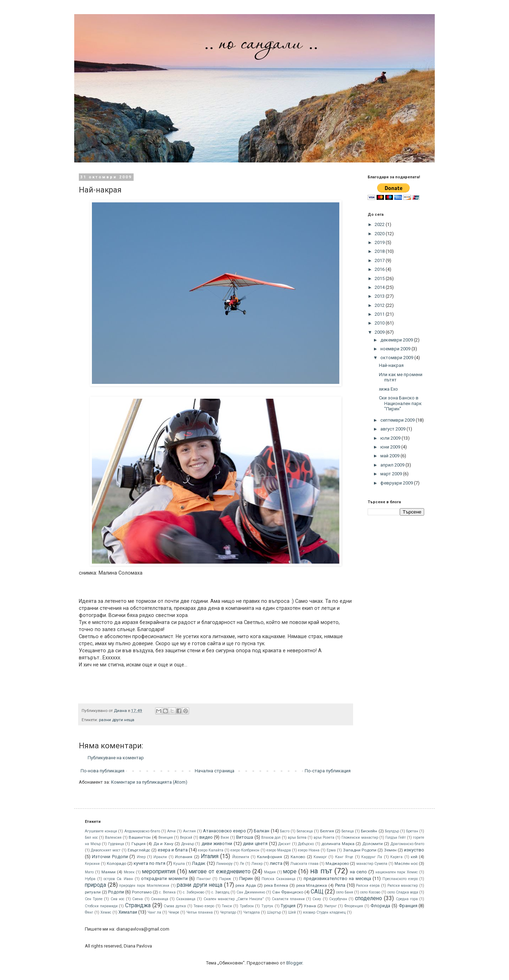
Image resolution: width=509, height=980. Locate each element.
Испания (184, 857)
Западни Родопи (360, 850)
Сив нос (118, 899)
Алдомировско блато (142, 831)
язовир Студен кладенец (324, 912)
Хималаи (128, 912)
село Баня (345, 892)
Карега (396, 857)
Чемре (174, 912)
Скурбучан (338, 899)
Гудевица (116, 844)
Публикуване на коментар (116, 758)
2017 (380, 260)
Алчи (171, 831)
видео (206, 837)
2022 (380, 224)
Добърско (306, 844)
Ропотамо (142, 892)
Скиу (317, 899)
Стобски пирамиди (101, 906)
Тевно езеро (204, 906)
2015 (380, 278)
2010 (380, 323)
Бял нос (91, 838)
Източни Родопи (110, 857)
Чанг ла (154, 912)
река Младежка (312, 885)
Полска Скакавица (279, 879)
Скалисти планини (288, 899)
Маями (109, 872)
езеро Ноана (309, 850)
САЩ (317, 892)
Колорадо (116, 863)
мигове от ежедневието (220, 872)
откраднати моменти (164, 878)
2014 (380, 287)
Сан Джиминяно (251, 892)
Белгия (327, 831)
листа (276, 863)
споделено (368, 898)
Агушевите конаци (101, 831)
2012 (380, 305)
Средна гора (407, 899)
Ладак (199, 863)
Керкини (92, 864)
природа (95, 885)
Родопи (116, 892)
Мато (89, 872)
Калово (298, 857)
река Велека (276, 885)
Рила (340, 885)
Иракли (160, 857)
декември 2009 (397, 340)
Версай (186, 838)
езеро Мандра (279, 850)
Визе (225, 838)
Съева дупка (175, 906)
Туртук (267, 906)
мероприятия (159, 872)
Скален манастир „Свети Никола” (234, 899)
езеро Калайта (211, 850)
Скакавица (186, 899)
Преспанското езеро (400, 879)
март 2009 (392, 474)
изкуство (414, 850)
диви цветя (255, 844)
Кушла (179, 864)
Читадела (251, 912)
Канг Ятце (344, 857)
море (290, 872)
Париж (225, 879)
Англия (189, 831)
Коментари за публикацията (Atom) (149, 782)
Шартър (274, 912)
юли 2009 (391, 438)
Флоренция (354, 906)
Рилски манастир (403, 886)
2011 (380, 314)
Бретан (412, 831)
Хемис (106, 912)
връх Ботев (297, 838)
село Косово (370, 892)
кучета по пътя (150, 863)
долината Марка (338, 844)
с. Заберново (194, 892)
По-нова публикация (103, 771)
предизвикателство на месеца (337, 878)
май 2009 (390, 456)
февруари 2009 (397, 483)
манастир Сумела (372, 864)
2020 (380, 234)
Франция (408, 906)
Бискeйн (369, 831)
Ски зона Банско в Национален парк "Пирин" (400, 403)
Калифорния (270, 857)
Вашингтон (140, 837)
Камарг (320, 857)
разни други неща (117, 720)
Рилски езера (368, 886)
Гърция (139, 844)
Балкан (262, 831)
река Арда (246, 885)
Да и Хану (163, 844)
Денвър (188, 844)
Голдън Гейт (396, 838)
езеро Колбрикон (245, 850)
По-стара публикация (328, 771)
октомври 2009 (397, 358)
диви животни (217, 844)
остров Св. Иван (118, 879)
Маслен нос (406, 863)
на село (358, 872)
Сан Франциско (288, 892)
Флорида (380, 906)
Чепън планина (200, 912)
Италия (210, 856)
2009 (380, 332)
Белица (348, 831)
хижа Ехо (388, 389)
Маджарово (337, 863)
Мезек (129, 872)
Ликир (257, 864)
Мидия (270, 872)
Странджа (138, 905)
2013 (380, 296)
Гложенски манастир (360, 838)
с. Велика (167, 892)
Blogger (294, 963)
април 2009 (393, 465)
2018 (380, 251)
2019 (380, 242)
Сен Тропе (94, 899)
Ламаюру (224, 864)
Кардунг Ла (372, 857)
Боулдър (392, 831)
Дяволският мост (106, 850)
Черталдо (228, 912)
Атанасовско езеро (224, 831)
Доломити (373, 844)
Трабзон (247, 906)
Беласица (305, 831)
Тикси (227, 906)
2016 (380, 269)
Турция (288, 906)
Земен (390, 850)
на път (321, 871)
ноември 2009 (396, 349)
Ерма (331, 850)
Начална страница (215, 771)
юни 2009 (391, 447)
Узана (310, 906)
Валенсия (113, 838)
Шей (292, 912)
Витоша (245, 837)
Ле (242, 864)
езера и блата (173, 850)
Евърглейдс (139, 850)
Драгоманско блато (408, 844)
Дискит (284, 844)
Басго (285, 831)
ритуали (93, 892)
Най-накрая (391, 365)
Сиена (138, 899)
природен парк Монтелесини (144, 886)
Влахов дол (271, 838)
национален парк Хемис (397, 872)
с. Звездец (220, 892)
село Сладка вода (403, 892)
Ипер (141, 857)
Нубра (90, 879)
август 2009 (393, 429)
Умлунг (330, 906)
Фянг (89, 912)
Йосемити (241, 857)
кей (414, 857)
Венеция (166, 838)
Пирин (246, 878)
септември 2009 (398, 420)
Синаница (160, 899)
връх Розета (324, 838)
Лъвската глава (304, 864)
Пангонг (204, 879)
